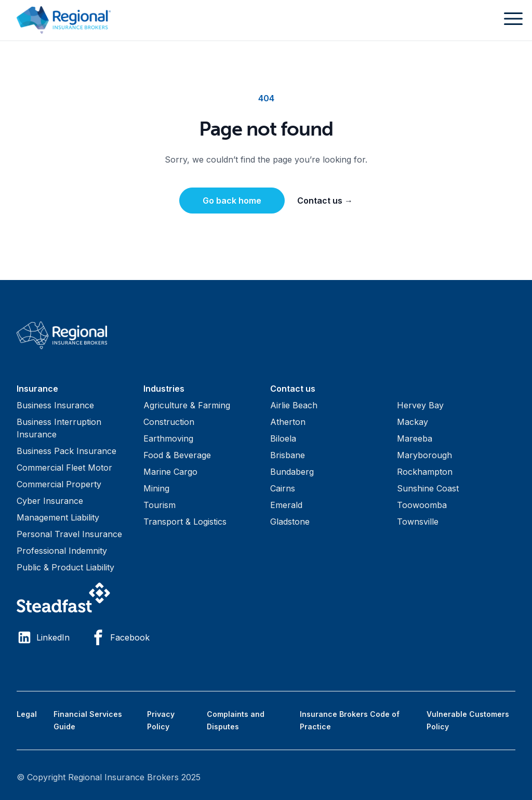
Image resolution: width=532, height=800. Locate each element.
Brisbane (288, 455)
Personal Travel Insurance (69, 534)
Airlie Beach (294, 405)
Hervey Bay (420, 405)
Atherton (288, 422)
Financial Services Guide (88, 720)
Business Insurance (55, 405)
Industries (164, 389)
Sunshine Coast (428, 488)
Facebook (120, 637)
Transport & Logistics (185, 522)
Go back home (232, 201)
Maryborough (424, 455)
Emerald (286, 505)
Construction (169, 422)
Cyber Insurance (50, 501)
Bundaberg (292, 472)
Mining (156, 488)
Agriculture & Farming (187, 405)
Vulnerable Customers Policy (468, 720)
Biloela (283, 438)
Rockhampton (425, 472)
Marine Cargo (170, 472)
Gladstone (290, 522)
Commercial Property (59, 484)
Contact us (325, 201)
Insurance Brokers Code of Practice (350, 720)
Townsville (418, 522)
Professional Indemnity (62, 551)
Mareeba (415, 438)
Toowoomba (422, 505)
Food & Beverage (177, 455)
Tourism (159, 505)
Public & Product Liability (65, 567)
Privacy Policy (161, 720)
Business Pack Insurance (66, 451)
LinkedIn (43, 637)
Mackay (413, 422)
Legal (27, 714)
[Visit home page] (266, 335)
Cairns (283, 488)
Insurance (37, 389)
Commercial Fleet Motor (64, 468)
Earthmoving (168, 438)
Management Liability (58, 517)
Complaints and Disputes (236, 720)
